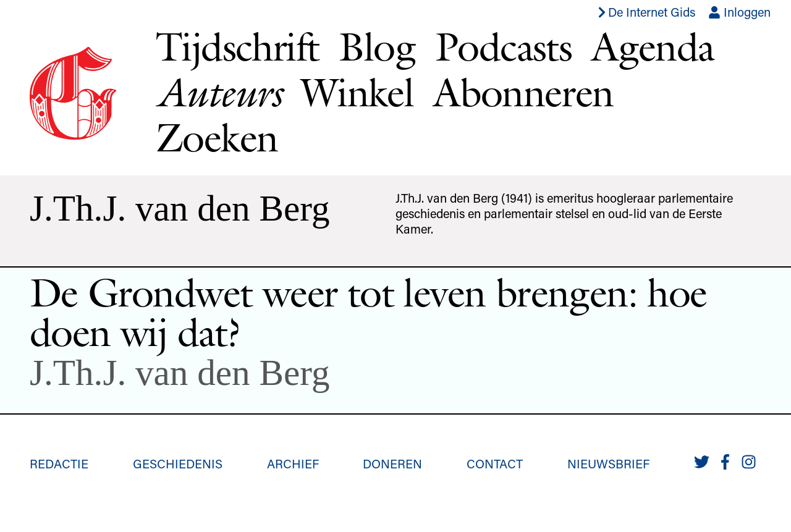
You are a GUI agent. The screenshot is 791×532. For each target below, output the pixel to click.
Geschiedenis (178, 463)
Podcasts (503, 46)
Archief (293, 463)
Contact (495, 463)
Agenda (653, 46)
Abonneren (523, 92)
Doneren (392, 463)
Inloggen (739, 12)
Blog (377, 46)
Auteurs (218, 92)
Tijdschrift (237, 46)
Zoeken (217, 137)
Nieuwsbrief (608, 463)
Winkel (357, 92)
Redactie (59, 463)
